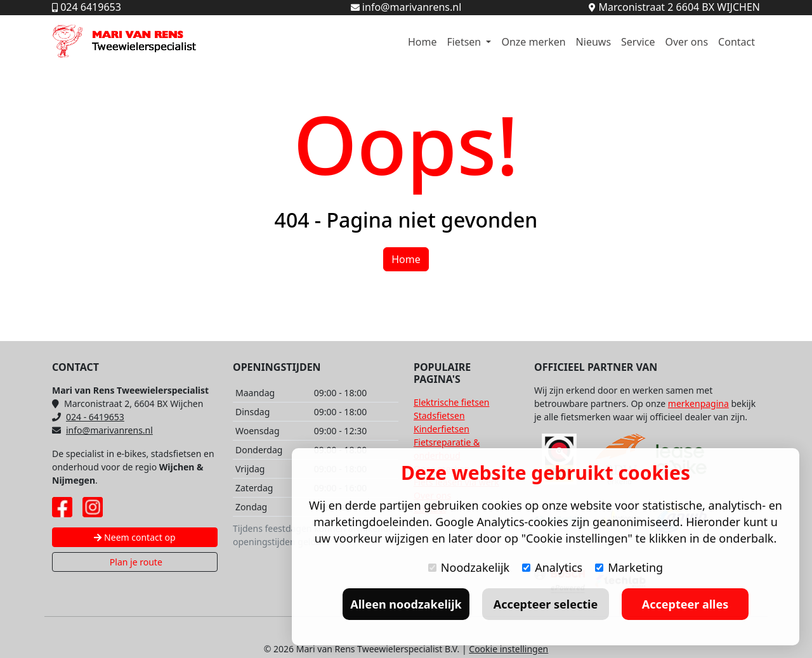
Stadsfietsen (439, 416)
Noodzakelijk (469, 567)
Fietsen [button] (465, 42)
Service (638, 42)
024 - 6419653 (88, 417)
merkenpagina (698, 403)
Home (422, 42)
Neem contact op (134, 537)
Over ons (686, 42)
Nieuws (593, 42)
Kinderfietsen (442, 429)
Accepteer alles (685, 604)
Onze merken (533, 42)
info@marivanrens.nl (102, 430)
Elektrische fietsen (451, 402)
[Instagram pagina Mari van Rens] (93, 507)
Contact (737, 42)
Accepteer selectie (546, 604)
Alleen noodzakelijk (406, 604)
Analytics (552, 567)
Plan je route (135, 562)
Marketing (629, 567)
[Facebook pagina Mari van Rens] (62, 507)
